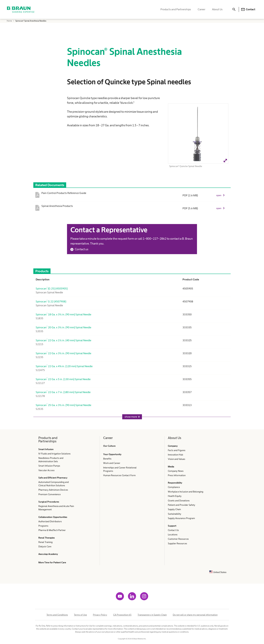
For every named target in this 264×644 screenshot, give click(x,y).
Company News (176, 471)
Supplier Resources (177, 543)
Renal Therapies (47, 538)
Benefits (107, 459)
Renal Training (45, 542)
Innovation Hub (175, 455)
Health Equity (175, 496)
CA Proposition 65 (122, 615)
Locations (173, 535)
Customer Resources (178, 539)
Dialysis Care (45, 546)
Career (201, 9)
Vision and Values (177, 459)
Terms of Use (80, 615)
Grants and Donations (179, 501)
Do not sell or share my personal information (195, 615)
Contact (248, 9)
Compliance (174, 487)
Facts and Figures (177, 450)
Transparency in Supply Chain (152, 615)
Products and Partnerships (176, 9)
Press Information (177, 475)
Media (171, 467)
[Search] (234, 9)
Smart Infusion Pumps (49, 466)
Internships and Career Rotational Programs (120, 469)
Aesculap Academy (48, 554)
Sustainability (175, 514)
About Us (217, 9)
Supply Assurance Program (181, 518)
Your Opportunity (112, 454)
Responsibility (175, 483)
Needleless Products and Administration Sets (51, 460)
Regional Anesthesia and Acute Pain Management (56, 508)
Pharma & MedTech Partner (52, 530)
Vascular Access (46, 470)
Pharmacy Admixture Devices (53, 490)
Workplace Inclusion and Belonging (186, 492)
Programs (43, 526)
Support (172, 526)
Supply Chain (174, 509)
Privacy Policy (100, 615)
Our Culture (109, 446)
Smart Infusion (46, 449)
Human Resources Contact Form (119, 475)
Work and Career (112, 463)
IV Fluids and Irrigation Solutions (54, 454)
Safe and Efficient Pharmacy (53, 478)
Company (173, 446)
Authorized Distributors (50, 521)
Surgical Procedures (49, 502)
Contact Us (173, 530)
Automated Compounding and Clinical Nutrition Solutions (54, 484)
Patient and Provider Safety (181, 505)
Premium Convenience (49, 494)
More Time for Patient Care (52, 562)
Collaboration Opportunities (53, 517)
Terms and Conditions (57, 615)
